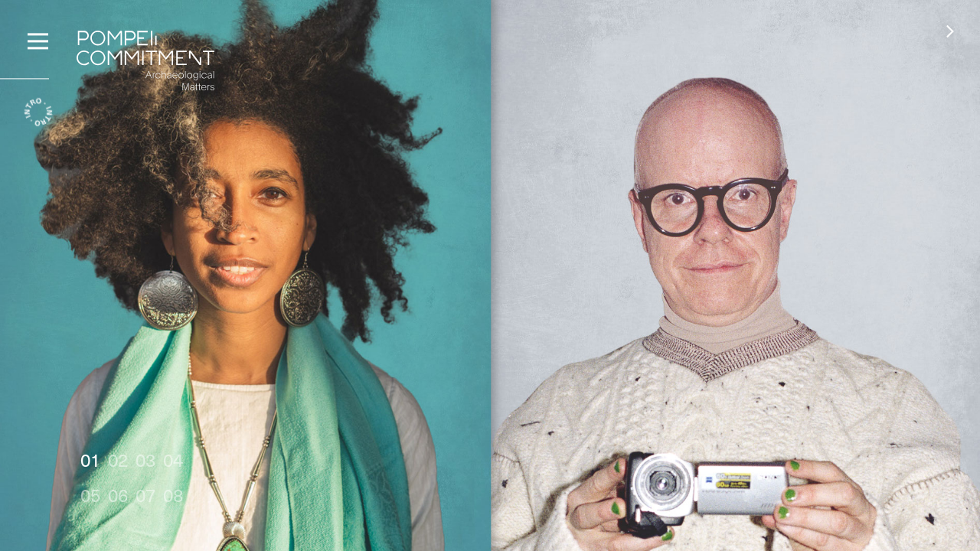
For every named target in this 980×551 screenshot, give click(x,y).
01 (90, 459)
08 (173, 494)
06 (118, 494)
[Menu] (38, 39)
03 (145, 459)
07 (145, 494)
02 (118, 459)
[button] (950, 31)
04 (173, 459)
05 (90, 494)
